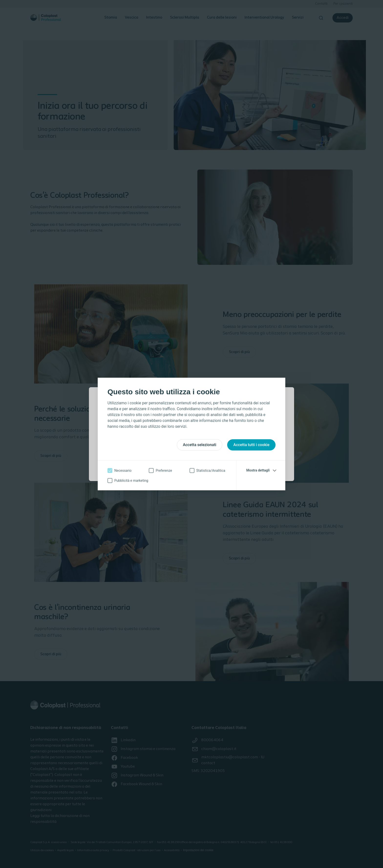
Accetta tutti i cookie (251, 445)
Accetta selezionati (200, 445)
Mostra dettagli (258, 470)
